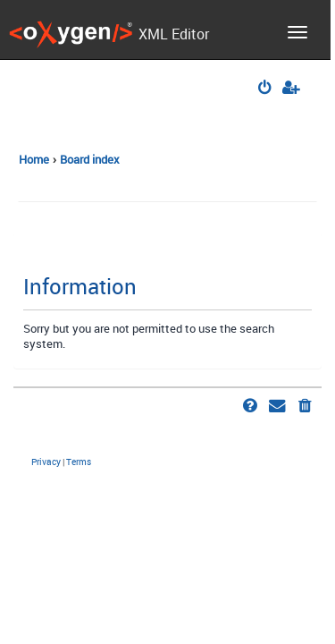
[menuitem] (265, 89)
